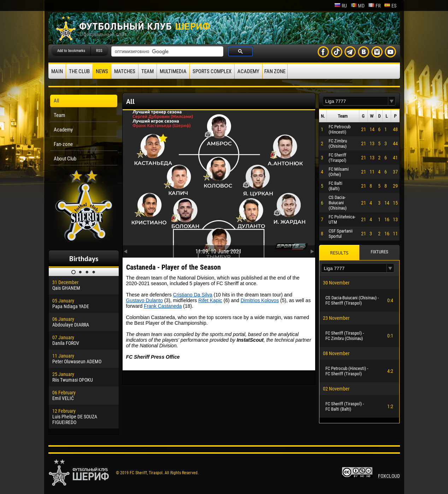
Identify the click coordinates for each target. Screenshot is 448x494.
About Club (65, 159)
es (390, 6)
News (102, 71)
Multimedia (173, 71)
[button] (392, 101)
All (56, 101)
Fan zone (275, 71)
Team (148, 71)
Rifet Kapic (210, 300)
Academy (248, 71)
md (358, 6)
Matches (125, 71)
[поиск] (167, 52)
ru (341, 6)
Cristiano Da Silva (193, 295)
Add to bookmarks (71, 51)
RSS (99, 51)
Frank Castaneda (163, 306)
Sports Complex (212, 71)
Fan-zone (63, 144)
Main (57, 71)
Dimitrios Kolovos (260, 300)
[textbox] (355, 101)
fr (374, 6)
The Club (79, 71)
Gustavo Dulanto (145, 300)
